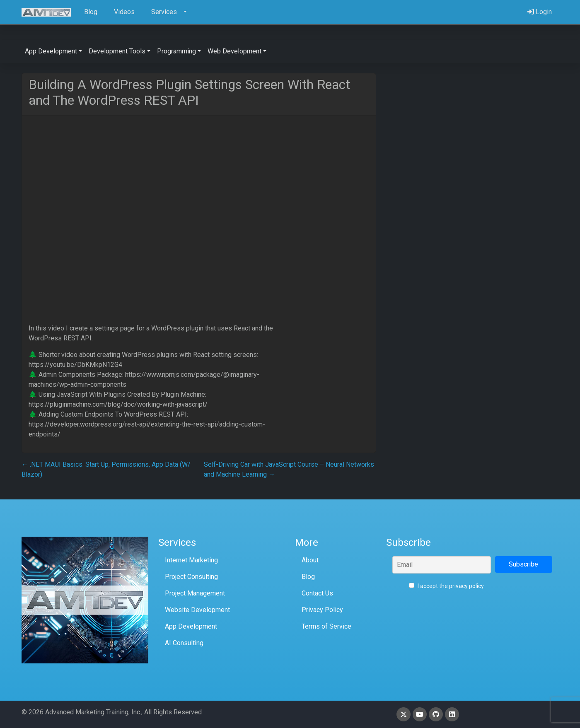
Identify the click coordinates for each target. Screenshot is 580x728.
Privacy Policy (322, 610)
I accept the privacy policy (446, 586)
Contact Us (317, 593)
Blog (308, 577)
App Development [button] (51, 51)
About (310, 560)
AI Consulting (184, 643)
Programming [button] (176, 51)
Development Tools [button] (117, 51)
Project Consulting (191, 577)
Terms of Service (326, 626)
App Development (191, 626)
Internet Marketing (191, 560)
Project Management (195, 593)
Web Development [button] (234, 51)
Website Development (197, 610)
